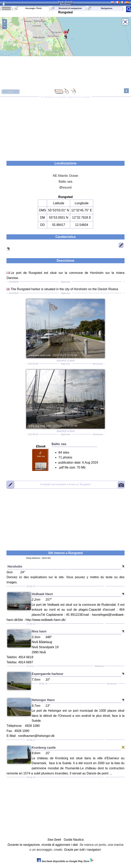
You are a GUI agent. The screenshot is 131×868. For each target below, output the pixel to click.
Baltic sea (65, 182)
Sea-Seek (65, 2)
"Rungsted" (66, 484)
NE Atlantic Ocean (65, 176)
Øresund (65, 187)
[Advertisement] (65, 127)
